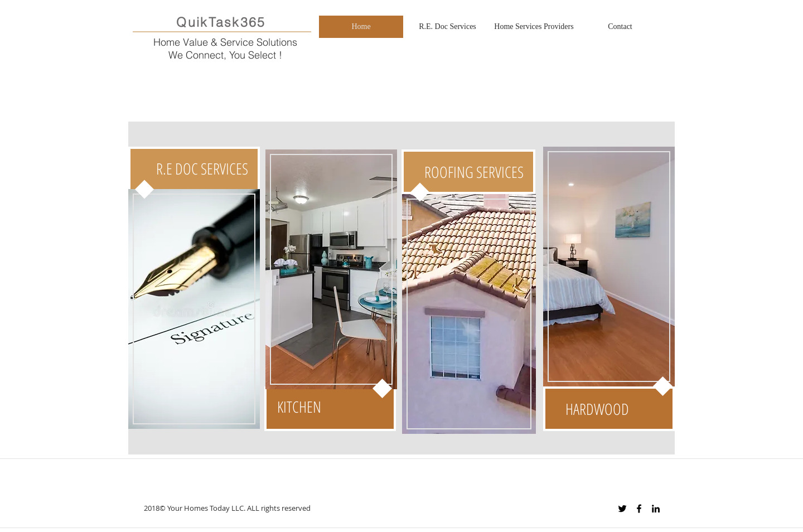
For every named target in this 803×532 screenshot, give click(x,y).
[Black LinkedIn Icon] (656, 509)
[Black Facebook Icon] (639, 509)
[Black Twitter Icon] (622, 509)
